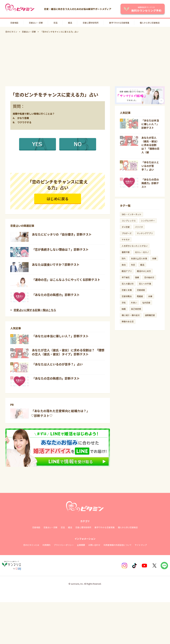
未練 (150, 296)
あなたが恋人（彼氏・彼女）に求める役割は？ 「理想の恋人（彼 (150, 145)
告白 (124, 265)
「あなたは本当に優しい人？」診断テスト (60, 336)
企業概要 (81, 545)
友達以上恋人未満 (139, 258)
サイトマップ (141, 545)
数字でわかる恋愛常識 (119, 23)
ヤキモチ (126, 239)
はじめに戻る (58, 199)
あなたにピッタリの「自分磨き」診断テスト (62, 234)
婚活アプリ (127, 271)
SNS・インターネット (131, 214)
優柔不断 (126, 252)
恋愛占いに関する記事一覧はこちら (35, 310)
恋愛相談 (14, 23)
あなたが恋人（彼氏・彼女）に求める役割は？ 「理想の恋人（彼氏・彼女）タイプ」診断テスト (68, 352)
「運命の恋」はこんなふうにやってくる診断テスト (66, 280)
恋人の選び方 (128, 284)
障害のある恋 (128, 321)
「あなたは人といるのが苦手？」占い (57, 364)
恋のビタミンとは (31, 545)
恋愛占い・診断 (36, 23)
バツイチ (139, 227)
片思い (134, 303)
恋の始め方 (149, 277)
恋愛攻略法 (127, 296)
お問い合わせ (94, 545)
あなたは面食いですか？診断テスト (56, 264)
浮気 (124, 303)
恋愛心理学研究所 (91, 23)
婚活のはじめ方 (144, 271)
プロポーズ (127, 233)
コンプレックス (129, 221)
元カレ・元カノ (142, 252)
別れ (124, 258)
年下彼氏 (126, 277)
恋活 (55, 23)
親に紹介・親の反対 (131, 315)
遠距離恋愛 (150, 315)
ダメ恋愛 (126, 227)
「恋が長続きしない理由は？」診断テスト (60, 249)
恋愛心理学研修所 (83, 527)
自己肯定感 (136, 309)
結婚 (124, 309)
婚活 (70, 23)
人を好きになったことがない (135, 246)
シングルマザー (148, 221)
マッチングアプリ (145, 233)
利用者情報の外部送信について (118, 545)
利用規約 (46, 545)
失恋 (133, 265)
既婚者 (140, 296)
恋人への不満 (145, 284)
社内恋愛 (146, 303)
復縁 (137, 277)
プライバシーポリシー (64, 545)
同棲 (154, 258)
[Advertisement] (85, 60)
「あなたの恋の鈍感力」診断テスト (56, 295)
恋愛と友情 (127, 290)
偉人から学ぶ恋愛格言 (150, 23)
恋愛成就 (141, 290)
